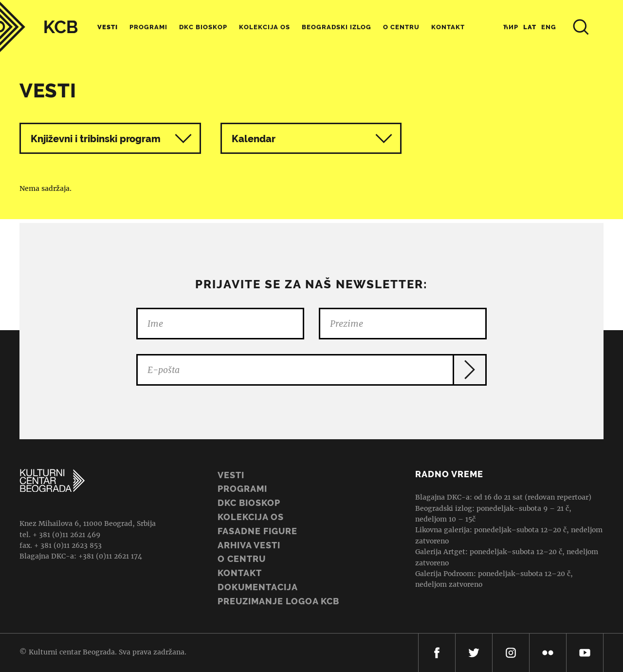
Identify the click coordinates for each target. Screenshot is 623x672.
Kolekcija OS (265, 27)
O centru (401, 27)
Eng (549, 27)
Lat (530, 27)
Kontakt (448, 27)
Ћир (511, 27)
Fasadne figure (257, 531)
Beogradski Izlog (337, 27)
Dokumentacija (258, 587)
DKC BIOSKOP (249, 503)
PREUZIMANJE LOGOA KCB (278, 601)
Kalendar (312, 139)
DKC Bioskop (203, 27)
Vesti (108, 27)
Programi (148, 27)
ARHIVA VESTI (249, 545)
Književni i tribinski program (96, 139)
